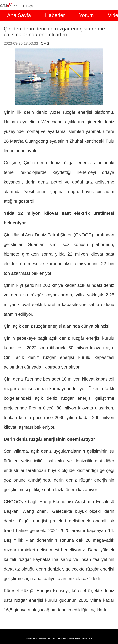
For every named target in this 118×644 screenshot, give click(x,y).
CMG (45, 43)
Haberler (55, 15)
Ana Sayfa (19, 15)
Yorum (86, 15)
